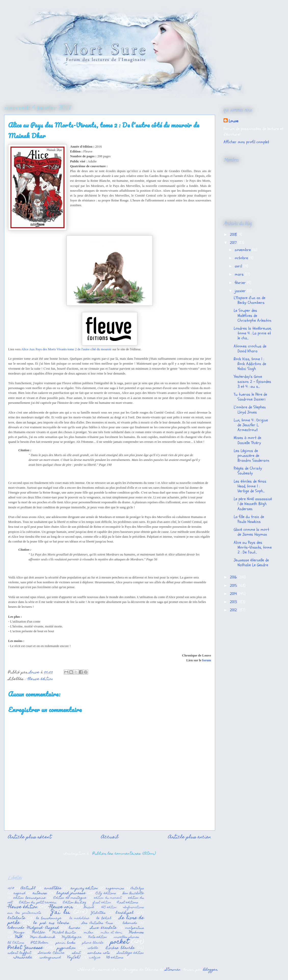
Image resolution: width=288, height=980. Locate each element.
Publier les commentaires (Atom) (124, 854)
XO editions (115, 958)
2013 (234, 602)
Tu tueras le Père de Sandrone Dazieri (250, 397)
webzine (95, 958)
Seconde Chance (51, 953)
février (241, 283)
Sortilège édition (131, 953)
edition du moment (108, 898)
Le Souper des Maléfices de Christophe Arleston (253, 315)
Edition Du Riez (75, 903)
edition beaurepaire (30, 898)
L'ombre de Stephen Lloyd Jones (250, 410)
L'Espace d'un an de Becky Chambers (250, 300)
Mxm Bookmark (43, 937)
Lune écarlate (103, 928)
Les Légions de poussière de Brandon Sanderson (252, 456)
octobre (242, 258)
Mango (19, 933)
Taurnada (23, 958)
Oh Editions (16, 943)
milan (89, 933)
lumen (75, 928)
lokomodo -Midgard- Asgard (33, 928)
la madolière (79, 919)
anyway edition (84, 888)
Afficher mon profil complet (246, 142)
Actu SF (28, 888)
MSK (19, 937)
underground (50, 958)
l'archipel (125, 913)
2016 (234, 577)
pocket (120, 942)
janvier (241, 291)
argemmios (115, 889)
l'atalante (17, 918)
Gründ (89, 907)
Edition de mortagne (70, 898)
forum (207, 660)
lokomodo (130, 923)
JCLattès (98, 913)
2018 (234, 235)
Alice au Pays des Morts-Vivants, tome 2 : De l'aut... (253, 547)
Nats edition (98, 937)
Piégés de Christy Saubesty (248, 471)
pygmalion (67, 948)
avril (239, 266)
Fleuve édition (40, 679)
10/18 (11, 889)
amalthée (53, 888)
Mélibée (39, 933)
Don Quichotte (133, 893)
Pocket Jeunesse (25, 948)
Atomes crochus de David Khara (250, 349)
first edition (102, 903)
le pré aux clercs (51, 923)
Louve (233, 121)
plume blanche (93, 943)
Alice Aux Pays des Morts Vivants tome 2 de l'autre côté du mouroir (66, 349)
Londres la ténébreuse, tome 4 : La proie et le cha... (253, 333)
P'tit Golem (40, 943)
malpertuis (135, 928)
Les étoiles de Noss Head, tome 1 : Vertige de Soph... (250, 486)
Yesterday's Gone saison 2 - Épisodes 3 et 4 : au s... (252, 381)
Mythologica (72, 937)
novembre (243, 250)
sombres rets (99, 953)
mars (240, 274)
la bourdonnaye (49, 918)
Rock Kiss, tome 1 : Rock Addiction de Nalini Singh (250, 364)
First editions (128, 903)
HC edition (109, 908)
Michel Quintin (64, 933)
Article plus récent (30, 837)
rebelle (93, 948)
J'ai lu (60, 913)
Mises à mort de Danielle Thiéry (247, 440)
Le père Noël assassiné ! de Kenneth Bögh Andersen (253, 504)
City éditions (106, 893)
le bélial (104, 918)
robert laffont (19, 953)
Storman (173, 970)
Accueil (110, 837)
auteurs (40, 893)
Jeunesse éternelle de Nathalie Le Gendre (251, 563)
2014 (234, 594)
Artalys (137, 889)
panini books (66, 943)
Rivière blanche (121, 948)
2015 (234, 586)
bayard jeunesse (71, 893)
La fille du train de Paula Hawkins (249, 519)
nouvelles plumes (127, 937)
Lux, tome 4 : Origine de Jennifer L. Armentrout (251, 425)
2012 (234, 610)
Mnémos (137, 933)
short (76, 953)
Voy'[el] (74, 958)
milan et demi (112, 933)
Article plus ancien (190, 837)
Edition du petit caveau (38, 903)
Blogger (211, 970)
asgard (19, 893)
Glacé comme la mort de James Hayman (251, 532)
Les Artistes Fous (97, 923)
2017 (234, 243)
